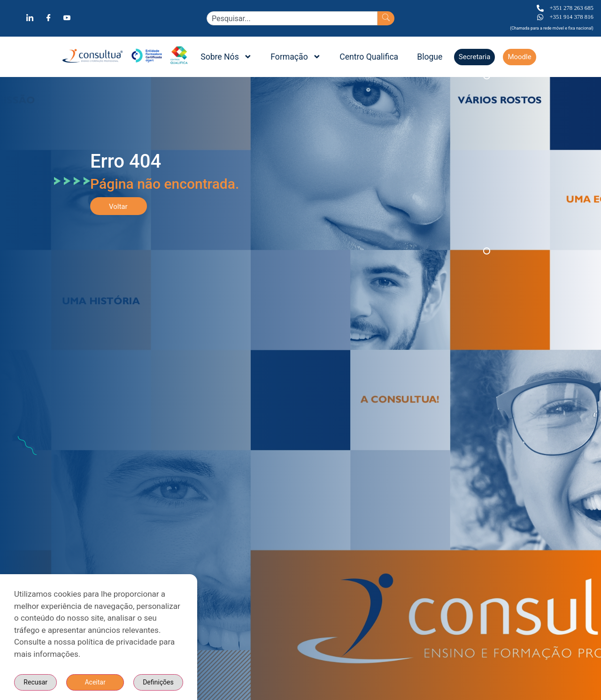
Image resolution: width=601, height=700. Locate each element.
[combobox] (292, 18)
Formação (296, 57)
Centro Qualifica (369, 57)
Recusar (162, 682)
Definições (106, 682)
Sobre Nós (226, 57)
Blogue (430, 57)
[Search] (386, 18)
